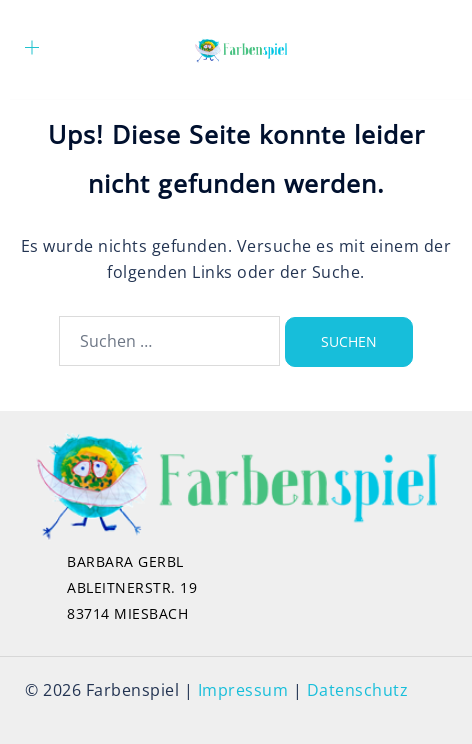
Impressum (243, 690)
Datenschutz (358, 690)
